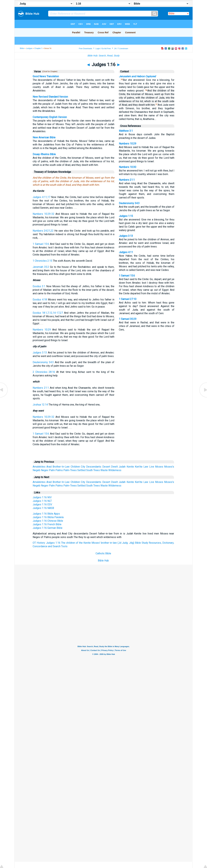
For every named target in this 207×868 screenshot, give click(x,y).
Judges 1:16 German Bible (48, 528)
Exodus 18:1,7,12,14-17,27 (48, 313)
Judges (29, 48)
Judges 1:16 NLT (42, 501)
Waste (104, 470)
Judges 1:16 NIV (42, 497)
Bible (22, 48)
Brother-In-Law (61, 467)
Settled (81, 470)
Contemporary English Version (50, 117)
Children (75, 467)
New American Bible (44, 137)
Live (152, 467)
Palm (52, 470)
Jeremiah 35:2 (41, 267)
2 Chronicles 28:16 (44, 372)
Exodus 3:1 (39, 286)
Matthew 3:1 (126, 131)
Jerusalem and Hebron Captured (137, 76)
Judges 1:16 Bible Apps (46, 514)
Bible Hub (103, 561)
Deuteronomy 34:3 (43, 362)
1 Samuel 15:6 (41, 244)
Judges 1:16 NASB (43, 508)
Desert (106, 467)
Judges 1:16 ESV (42, 504)
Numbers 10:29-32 (44, 214)
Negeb (36, 470)
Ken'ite (139, 467)
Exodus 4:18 (40, 300)
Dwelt (114, 467)
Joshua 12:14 (40, 405)
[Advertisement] (103, 588)
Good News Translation (46, 76)
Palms (59, 470)
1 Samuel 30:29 (128, 319)
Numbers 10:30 (128, 167)
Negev (45, 470)
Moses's (169, 467)
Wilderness (115, 470)
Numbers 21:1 (41, 388)
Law (146, 467)
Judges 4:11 (126, 252)
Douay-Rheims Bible (44, 154)
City (83, 467)
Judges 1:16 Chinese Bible (48, 521)
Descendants (94, 467)
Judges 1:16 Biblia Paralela (48, 517)
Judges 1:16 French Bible (47, 524)
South (89, 470)
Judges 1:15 (126, 216)
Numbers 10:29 (42, 330)
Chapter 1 (38, 48)
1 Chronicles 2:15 (42, 261)
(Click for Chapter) (49, 72)
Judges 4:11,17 (41, 197)
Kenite (130, 467)
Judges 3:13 (40, 353)
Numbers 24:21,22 (43, 231)
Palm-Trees (70, 470)
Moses (159, 467)
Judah (122, 467)
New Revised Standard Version (50, 97)
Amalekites (39, 467)
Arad (49, 467)
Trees (97, 470)
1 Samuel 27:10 (128, 299)
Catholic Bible (103, 553)
